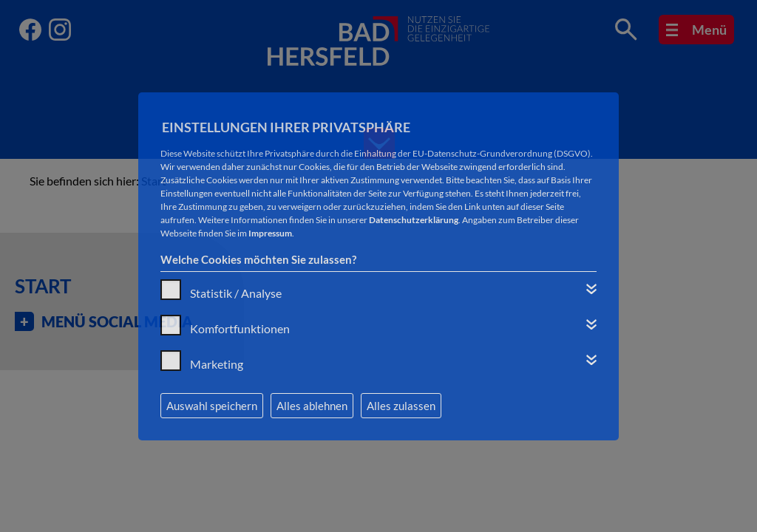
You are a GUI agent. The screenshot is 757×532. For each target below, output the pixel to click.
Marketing (217, 364)
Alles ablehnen (312, 406)
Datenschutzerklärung (414, 220)
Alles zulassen (401, 406)
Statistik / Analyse (236, 293)
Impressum (270, 233)
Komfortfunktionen (240, 328)
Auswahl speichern (212, 406)
